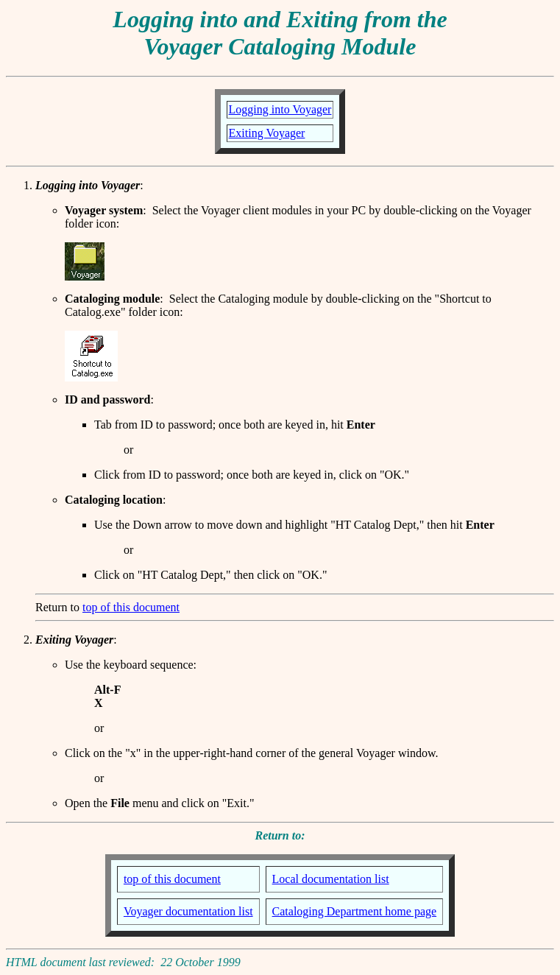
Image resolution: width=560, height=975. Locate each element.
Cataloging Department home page (354, 911)
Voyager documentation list (188, 911)
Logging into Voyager (280, 109)
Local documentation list (331, 879)
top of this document (131, 607)
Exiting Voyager (267, 133)
